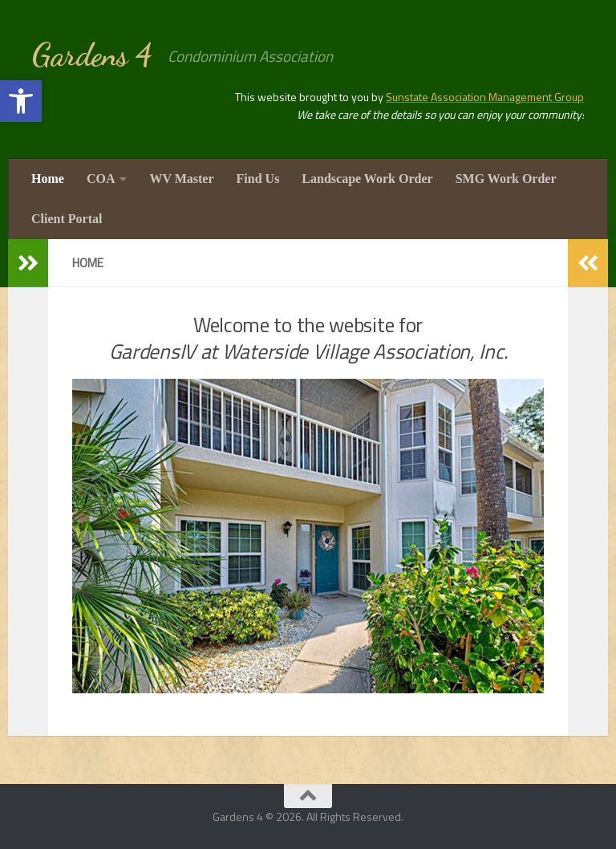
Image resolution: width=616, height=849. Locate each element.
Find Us (258, 179)
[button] (21, 101)
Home (48, 179)
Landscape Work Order (367, 179)
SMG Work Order (506, 179)
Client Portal (67, 219)
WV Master (181, 179)
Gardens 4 (92, 55)
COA (101, 179)
